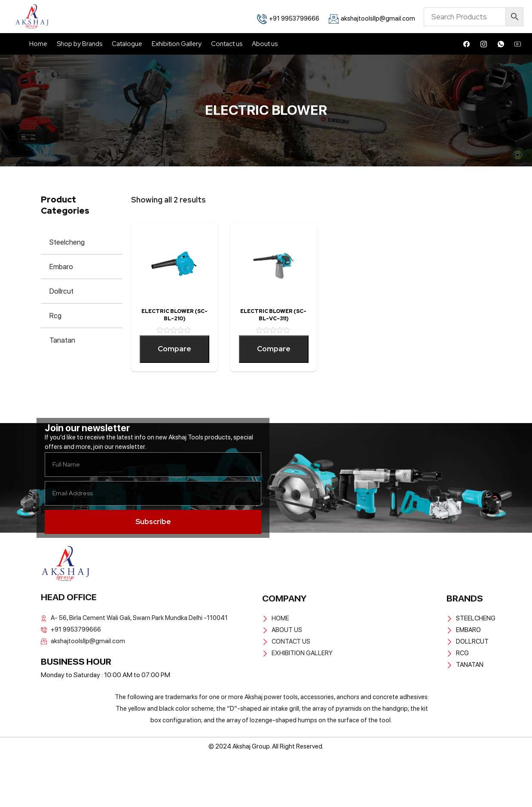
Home (38, 44)
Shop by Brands (79, 44)
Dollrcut (61, 291)
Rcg (55, 316)
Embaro (61, 267)
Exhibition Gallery (177, 44)
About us (265, 44)
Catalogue (127, 44)
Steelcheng (67, 242)
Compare (174, 349)
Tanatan (62, 340)
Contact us (227, 44)
